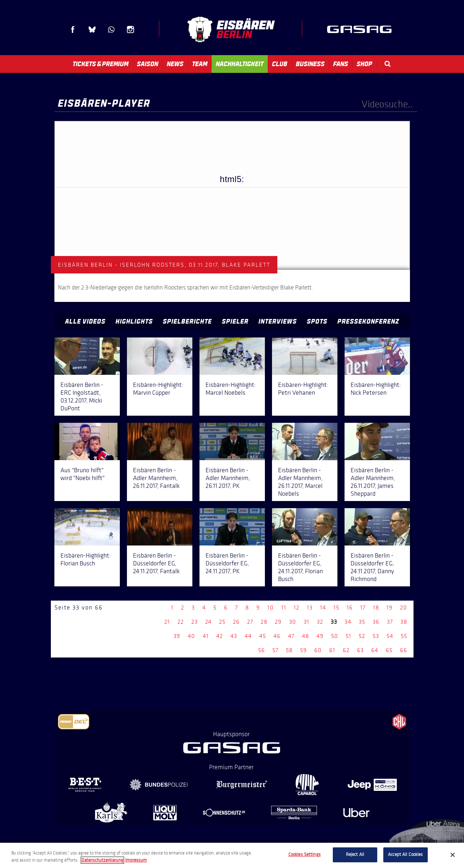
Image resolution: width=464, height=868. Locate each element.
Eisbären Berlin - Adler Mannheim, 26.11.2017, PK (228, 478)
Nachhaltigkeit (240, 64)
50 (335, 636)
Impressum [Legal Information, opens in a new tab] (136, 860)
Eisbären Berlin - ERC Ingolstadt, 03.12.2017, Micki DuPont (82, 396)
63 (360, 650)
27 (250, 622)
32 (320, 622)
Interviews (278, 321)
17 (363, 608)
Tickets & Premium (100, 64)
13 (310, 608)
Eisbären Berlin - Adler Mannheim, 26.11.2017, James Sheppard (373, 482)
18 (376, 608)
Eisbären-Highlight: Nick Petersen (376, 389)
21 (167, 622)
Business (310, 64)
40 (191, 636)
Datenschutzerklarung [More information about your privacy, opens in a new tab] (102, 860)
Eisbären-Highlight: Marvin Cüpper (158, 389)
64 (375, 650)
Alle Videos (85, 321)
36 (376, 622)
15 (336, 608)
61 (332, 650)
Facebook (73, 30)
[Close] (453, 855)
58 (289, 650)
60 (318, 650)
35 (362, 622)
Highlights (134, 321)
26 (236, 622)
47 (291, 636)
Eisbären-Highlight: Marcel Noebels (231, 389)
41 (206, 636)
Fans (341, 64)
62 (346, 650)
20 (404, 608)
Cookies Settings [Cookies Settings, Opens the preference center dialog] (305, 854)
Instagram (130, 30)
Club (280, 64)
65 (389, 650)
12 (297, 608)
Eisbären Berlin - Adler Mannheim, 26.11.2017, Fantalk (156, 478)
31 (306, 622)
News (175, 64)
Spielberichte (187, 321)
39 (177, 636)
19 (390, 608)
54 (390, 636)
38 (404, 622)
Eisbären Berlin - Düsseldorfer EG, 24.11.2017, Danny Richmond (372, 567)
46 (277, 636)
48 (305, 636)
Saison (148, 64)
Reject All (355, 854)
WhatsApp (111, 30)
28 (264, 622)
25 (222, 622)
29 (278, 622)
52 (362, 636)
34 (348, 622)
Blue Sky (92, 30)
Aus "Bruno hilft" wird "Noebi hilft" (82, 474)
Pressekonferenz (368, 321)
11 (284, 608)
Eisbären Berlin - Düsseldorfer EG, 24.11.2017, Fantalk (156, 563)
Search (388, 64)
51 (348, 636)
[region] (232, 855)
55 (404, 636)
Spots (317, 321)
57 (275, 650)
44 (248, 636)
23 (194, 622)
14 (323, 608)
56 (262, 650)
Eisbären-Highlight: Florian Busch (86, 559)
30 (293, 622)
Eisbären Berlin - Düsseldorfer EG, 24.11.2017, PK (227, 563)
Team (200, 64)
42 (220, 636)
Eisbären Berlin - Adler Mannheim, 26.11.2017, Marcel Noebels (300, 482)
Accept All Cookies (405, 854)
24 (208, 622)
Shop (364, 64)
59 (303, 650)
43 (234, 636)
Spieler (235, 321)
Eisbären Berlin (231, 29)
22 (181, 622)
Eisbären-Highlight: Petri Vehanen (303, 389)
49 (320, 636)
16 (350, 608)
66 (404, 650)
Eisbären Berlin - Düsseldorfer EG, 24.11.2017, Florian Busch (300, 567)
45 (263, 636)
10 (271, 608)
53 (376, 636)
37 (390, 622)
